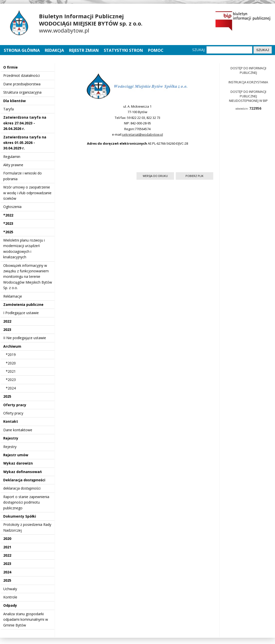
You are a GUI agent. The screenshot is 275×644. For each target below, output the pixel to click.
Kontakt (11, 421)
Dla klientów (14, 101)
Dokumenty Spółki (20, 516)
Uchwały (10, 589)
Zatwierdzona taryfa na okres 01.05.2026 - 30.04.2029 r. (25, 143)
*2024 (11, 388)
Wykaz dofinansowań (22, 472)
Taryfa (8, 109)
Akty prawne (13, 165)
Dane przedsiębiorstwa (22, 84)
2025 (7, 396)
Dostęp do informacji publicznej (248, 70)
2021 (7, 547)
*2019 (11, 355)
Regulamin (12, 157)
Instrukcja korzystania (248, 82)
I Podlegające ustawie (21, 313)
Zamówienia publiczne (23, 304)
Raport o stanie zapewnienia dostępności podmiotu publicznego (26, 502)
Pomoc (156, 50)
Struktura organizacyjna (22, 92)
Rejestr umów (16, 455)
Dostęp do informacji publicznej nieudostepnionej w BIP (248, 96)
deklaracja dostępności (22, 488)
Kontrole (10, 597)
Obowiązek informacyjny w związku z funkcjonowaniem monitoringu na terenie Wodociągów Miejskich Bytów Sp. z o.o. (28, 277)
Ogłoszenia (12, 207)
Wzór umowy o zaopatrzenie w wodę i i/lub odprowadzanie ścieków (27, 193)
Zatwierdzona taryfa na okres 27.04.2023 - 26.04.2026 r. (25, 123)
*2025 (8, 232)
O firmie (10, 67)
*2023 (8, 223)
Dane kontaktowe (18, 430)
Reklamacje (13, 296)
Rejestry (11, 438)
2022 (7, 321)
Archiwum (12, 346)
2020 (7, 539)
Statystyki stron (123, 50)
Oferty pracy (15, 405)
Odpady (10, 605)
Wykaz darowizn (18, 463)
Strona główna (22, 50)
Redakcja (54, 50)
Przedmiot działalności (21, 75)
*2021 (11, 371)
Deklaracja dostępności (24, 480)
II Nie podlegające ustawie (25, 338)
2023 (7, 330)
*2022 (8, 215)
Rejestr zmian (84, 50)
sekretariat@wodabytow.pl (142, 134)
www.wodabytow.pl (64, 30)
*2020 (11, 363)
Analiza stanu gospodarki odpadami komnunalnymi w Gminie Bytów (26, 619)
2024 (7, 572)
